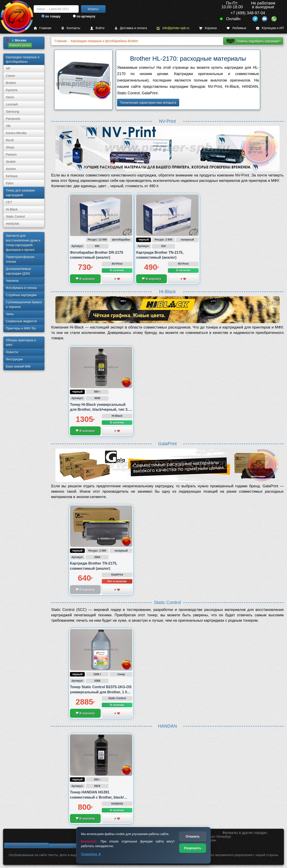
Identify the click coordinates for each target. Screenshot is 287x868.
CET (9, 202)
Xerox (10, 97)
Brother (11, 83)
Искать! (93, 9)
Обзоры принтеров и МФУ (21, 343)
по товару (51, 16)
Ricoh (10, 140)
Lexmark (12, 104)
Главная (42, 28)
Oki (8, 126)
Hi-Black (12, 209)
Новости (12, 352)
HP (8, 69)
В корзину (85, 279)
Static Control (15, 217)
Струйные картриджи (21, 295)
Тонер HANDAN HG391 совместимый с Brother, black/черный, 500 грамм (97, 797)
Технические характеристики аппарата (148, 103)
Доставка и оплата (131, 28)
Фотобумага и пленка (21, 288)
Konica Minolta (16, 133)
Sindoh (11, 162)
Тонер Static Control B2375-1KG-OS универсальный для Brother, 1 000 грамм (101, 692)
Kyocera (12, 90)
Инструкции (14, 359)
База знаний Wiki (18, 366)
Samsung (12, 112)
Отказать (193, 836)
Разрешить (193, 848)
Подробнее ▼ (91, 854)
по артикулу (84, 16)
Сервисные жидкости (21, 321)
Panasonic (13, 119)
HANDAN (12, 224)
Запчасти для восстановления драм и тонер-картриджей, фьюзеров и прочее (23, 243)
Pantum (11, 155)
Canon (10, 76)
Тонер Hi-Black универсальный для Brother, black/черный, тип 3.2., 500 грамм (101, 410)
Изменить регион (20, 45)
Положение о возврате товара (71, 846)
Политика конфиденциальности (26, 845)
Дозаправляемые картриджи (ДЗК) (18, 271)
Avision (11, 169)
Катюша (12, 176)
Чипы (10, 314)
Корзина (208, 28)
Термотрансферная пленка (20, 259)
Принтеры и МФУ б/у (21, 328)
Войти (97, 28)
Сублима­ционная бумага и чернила (24, 304)
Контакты (71, 28)
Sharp (10, 147)
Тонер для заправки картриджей (20, 193)
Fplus (10, 183)
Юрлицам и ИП (270, 28)
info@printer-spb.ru (173, 28)
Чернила (12, 281)
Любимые (236, 28)
